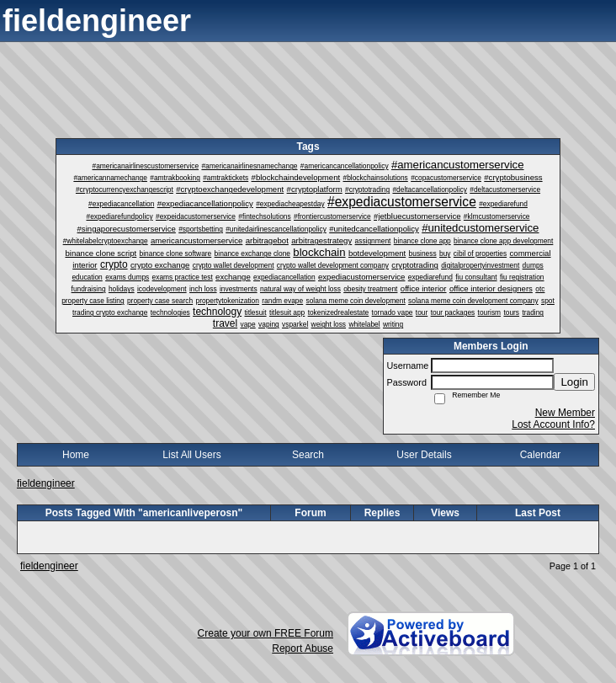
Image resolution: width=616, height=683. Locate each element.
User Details (424, 455)
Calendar (541, 455)
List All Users (191, 455)
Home (76, 455)
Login (574, 382)
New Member (565, 413)
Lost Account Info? (553, 424)
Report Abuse (303, 648)
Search (308, 455)
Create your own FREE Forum (266, 633)
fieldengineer (46, 483)
